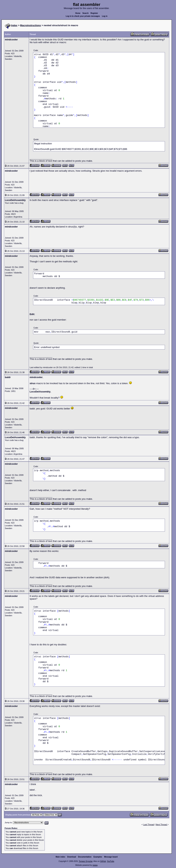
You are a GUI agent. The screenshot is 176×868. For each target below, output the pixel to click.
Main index (60, 857)
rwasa (95, 865)
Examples (98, 857)
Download (72, 857)
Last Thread (149, 824)
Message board (111, 857)
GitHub (103, 861)
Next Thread (161, 824)
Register (94, 13)
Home (78, 13)
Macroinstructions (31, 25)
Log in (105, 16)
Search (86, 13)
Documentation (85, 857)
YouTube (110, 861)
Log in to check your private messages (83, 16)
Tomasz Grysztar (86, 861)
